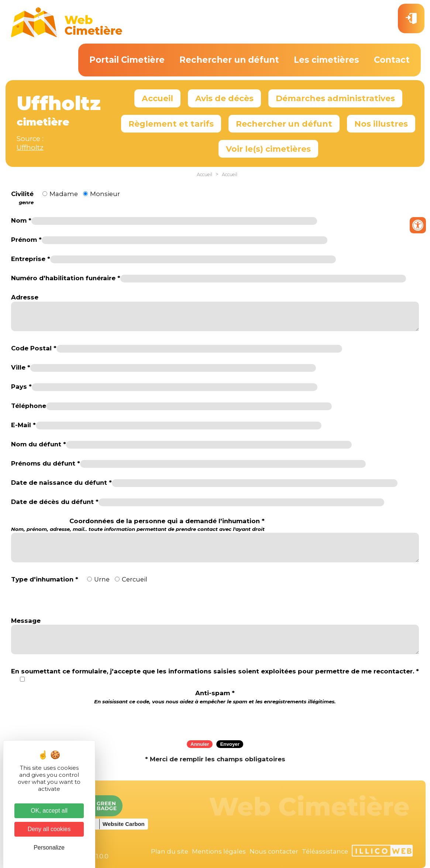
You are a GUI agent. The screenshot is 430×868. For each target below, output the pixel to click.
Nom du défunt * (39, 444)
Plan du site (170, 851)
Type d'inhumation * (45, 579)
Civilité (22, 198)
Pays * (21, 387)
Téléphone (29, 406)
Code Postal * (34, 348)
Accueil (157, 98)
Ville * (21, 367)
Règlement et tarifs (171, 124)
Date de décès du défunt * (55, 502)
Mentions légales (219, 851)
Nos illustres (381, 124)
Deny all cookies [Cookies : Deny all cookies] (49, 829)
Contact (392, 60)
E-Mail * (23, 425)
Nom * (21, 220)
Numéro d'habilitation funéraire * (66, 278)
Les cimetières (326, 60)
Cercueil (135, 579)
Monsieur (105, 194)
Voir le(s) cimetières (268, 149)
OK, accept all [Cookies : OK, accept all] (49, 811)
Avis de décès (224, 98)
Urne (102, 579)
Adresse (25, 297)
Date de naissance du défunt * (61, 483)
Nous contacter (274, 851)
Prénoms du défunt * (46, 463)
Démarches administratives (335, 98)
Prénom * (26, 240)
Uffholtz (30, 147)
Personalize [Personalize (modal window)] (49, 848)
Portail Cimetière (127, 60)
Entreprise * (31, 259)
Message (26, 621)
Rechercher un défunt (229, 60)
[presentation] (215, 720)
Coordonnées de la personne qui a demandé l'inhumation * (138, 525)
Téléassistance (325, 851)
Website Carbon (124, 824)
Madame (64, 194)
